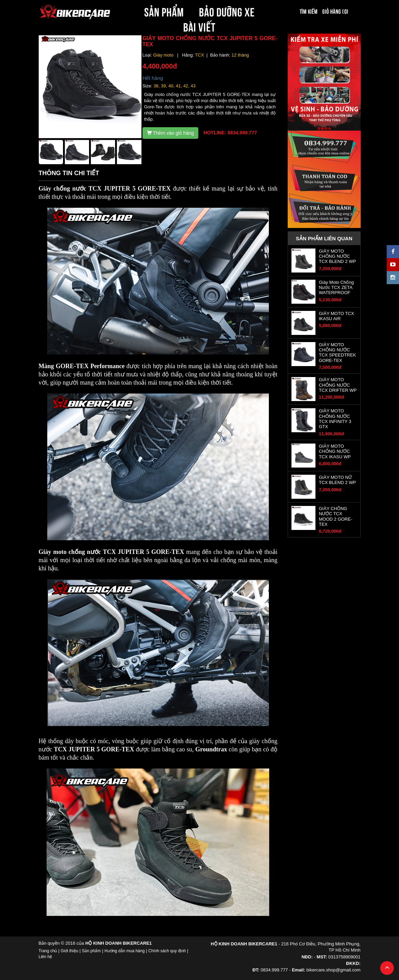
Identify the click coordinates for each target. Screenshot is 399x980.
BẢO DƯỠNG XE (227, 11)
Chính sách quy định (167, 951)
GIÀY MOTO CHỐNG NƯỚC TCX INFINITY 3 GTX (335, 419)
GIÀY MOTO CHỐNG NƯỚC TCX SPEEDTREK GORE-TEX (337, 353)
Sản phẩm (91, 951)
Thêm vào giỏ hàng (171, 133)
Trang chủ (48, 951)
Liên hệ (46, 957)
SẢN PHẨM (164, 11)
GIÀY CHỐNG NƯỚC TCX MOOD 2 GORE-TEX (336, 516)
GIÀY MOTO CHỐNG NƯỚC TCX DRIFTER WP (338, 385)
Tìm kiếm (309, 11)
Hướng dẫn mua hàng (124, 951)
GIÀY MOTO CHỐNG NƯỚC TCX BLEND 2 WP (337, 256)
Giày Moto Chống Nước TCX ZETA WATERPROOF (336, 288)
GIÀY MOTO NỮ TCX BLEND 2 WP (337, 480)
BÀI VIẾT (199, 26)
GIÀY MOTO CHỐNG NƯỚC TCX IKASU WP (335, 451)
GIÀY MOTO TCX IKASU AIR (336, 316)
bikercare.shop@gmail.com (334, 970)
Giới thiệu (69, 951)
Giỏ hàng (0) (335, 11)
